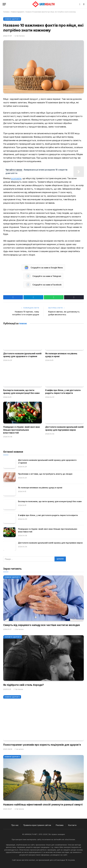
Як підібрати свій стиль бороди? (24, 685)
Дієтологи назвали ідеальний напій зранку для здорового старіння (22, 355)
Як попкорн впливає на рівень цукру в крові (61, 355)
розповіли (16, 178)
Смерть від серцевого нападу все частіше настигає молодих (42, 625)
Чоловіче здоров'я (13, 637)
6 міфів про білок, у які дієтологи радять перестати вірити (63, 392)
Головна (6, 12)
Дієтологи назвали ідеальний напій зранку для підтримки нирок (64, 428)
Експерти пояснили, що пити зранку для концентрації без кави (21, 392)
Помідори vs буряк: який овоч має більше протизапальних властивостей (22, 430)
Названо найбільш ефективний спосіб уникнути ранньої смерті (43, 805)
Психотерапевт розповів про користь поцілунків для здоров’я (42, 745)
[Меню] (4, 4)
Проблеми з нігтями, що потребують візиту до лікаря (45, 474)
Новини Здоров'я (17, 12)
